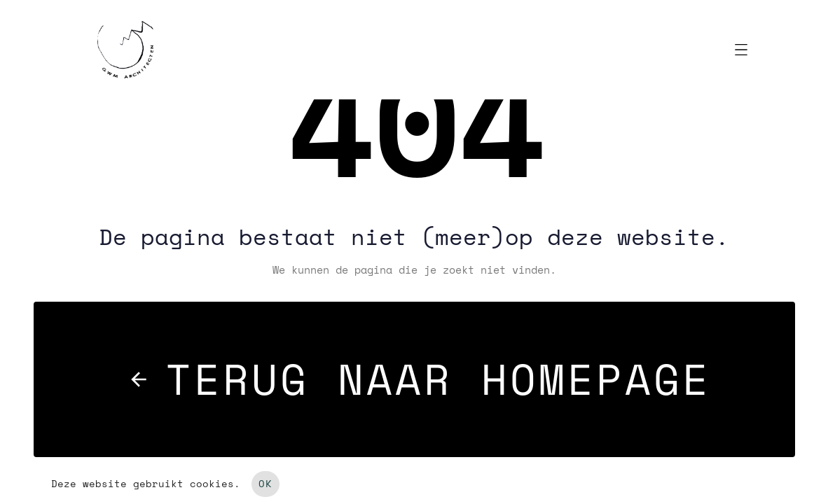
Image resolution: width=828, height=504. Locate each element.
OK (265, 484)
